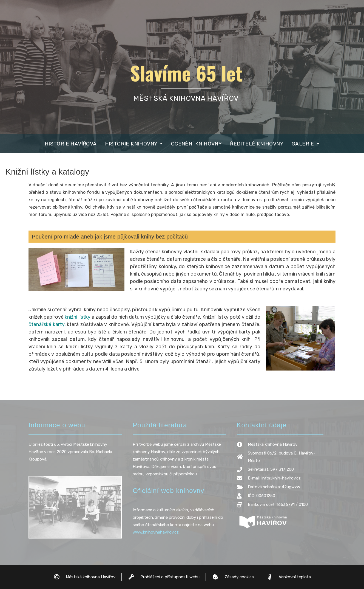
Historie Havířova (71, 144)
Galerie (305, 144)
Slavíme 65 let (186, 73)
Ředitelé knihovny (257, 144)
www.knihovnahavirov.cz (156, 532)
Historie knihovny (134, 144)
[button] (134, 144)
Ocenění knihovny (196, 144)
